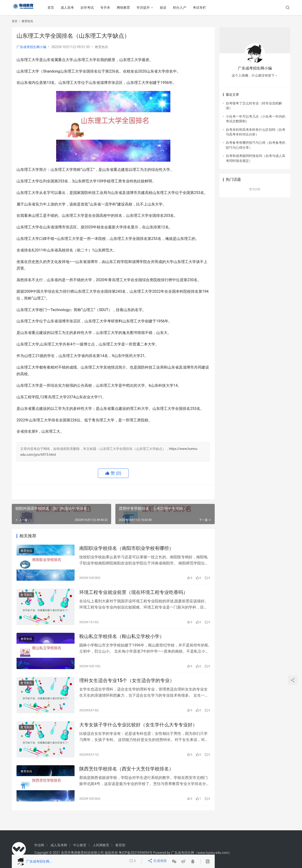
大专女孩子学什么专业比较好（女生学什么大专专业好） (138, 732)
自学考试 (97, 8)
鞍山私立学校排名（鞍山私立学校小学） (122, 641)
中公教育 (80, 845)
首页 (61, 8)
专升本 (115, 8)
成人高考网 (59, 845)
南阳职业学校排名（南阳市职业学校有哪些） (126, 549)
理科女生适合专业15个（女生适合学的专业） (127, 687)
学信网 (39, 845)
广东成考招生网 (183, 853)
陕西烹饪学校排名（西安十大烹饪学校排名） (126, 778)
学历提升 (153, 8)
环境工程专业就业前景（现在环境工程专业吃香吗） (134, 595)
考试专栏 (209, 8)
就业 (173, 8)
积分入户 (189, 8)
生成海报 (158, 861)
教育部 (120, 845)
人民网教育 (101, 845)
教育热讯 (101, 47)
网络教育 (133, 8)
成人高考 (77, 8)
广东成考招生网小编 (31, 47)
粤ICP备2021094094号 (135, 853)
